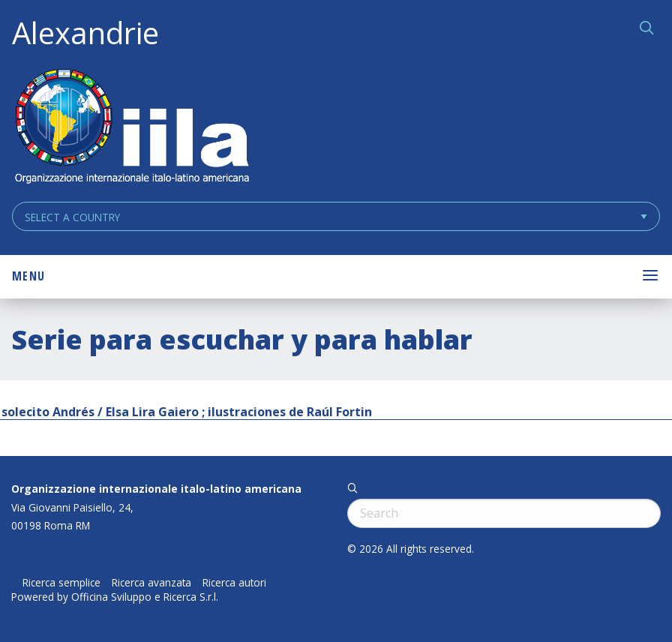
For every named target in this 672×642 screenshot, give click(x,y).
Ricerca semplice (61, 583)
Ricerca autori (234, 583)
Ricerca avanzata (151, 583)
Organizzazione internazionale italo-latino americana (156, 489)
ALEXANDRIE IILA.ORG (131, 128)
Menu (28, 276)
